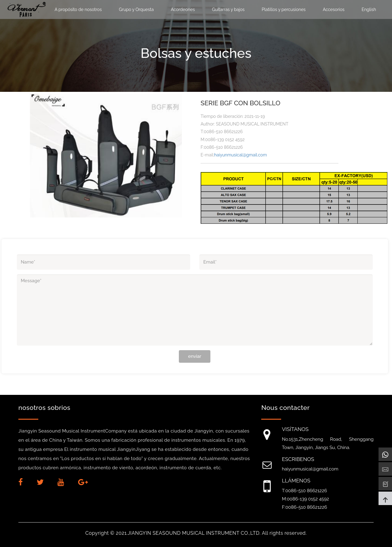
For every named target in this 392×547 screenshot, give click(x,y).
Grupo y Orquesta (136, 9)
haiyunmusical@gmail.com (240, 155)
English (369, 9)
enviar (195, 356)
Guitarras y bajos (228, 9)
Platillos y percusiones (284, 9)
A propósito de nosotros (78, 9)
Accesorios (334, 9)
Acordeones (183, 9)
